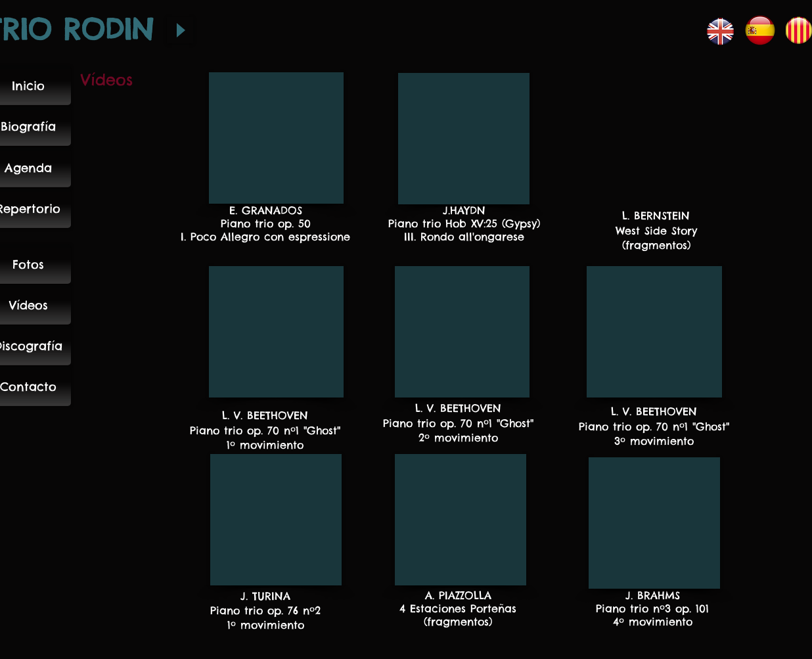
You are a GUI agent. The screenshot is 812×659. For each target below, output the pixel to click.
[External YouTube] (276, 138)
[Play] (180, 30)
